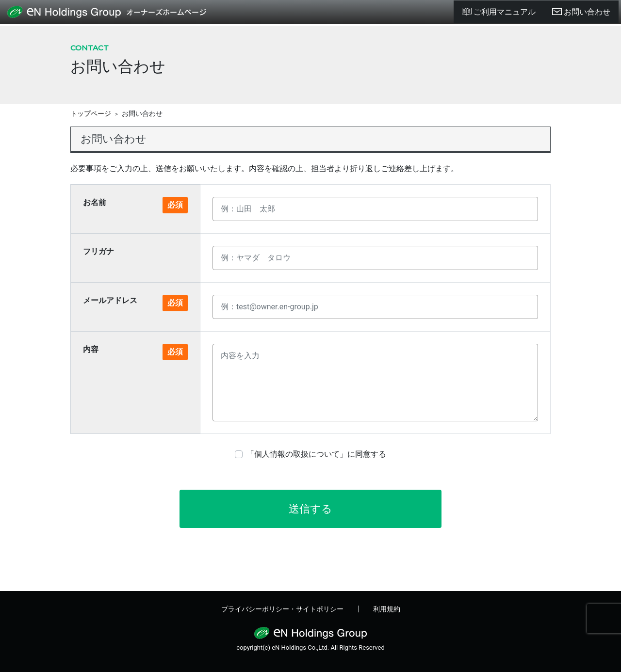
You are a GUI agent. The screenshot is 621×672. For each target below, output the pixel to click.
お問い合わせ (581, 12)
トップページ (91, 114)
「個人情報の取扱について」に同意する (316, 454)
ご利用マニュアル (499, 12)
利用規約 (387, 609)
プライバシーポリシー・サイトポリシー (282, 609)
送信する (310, 509)
